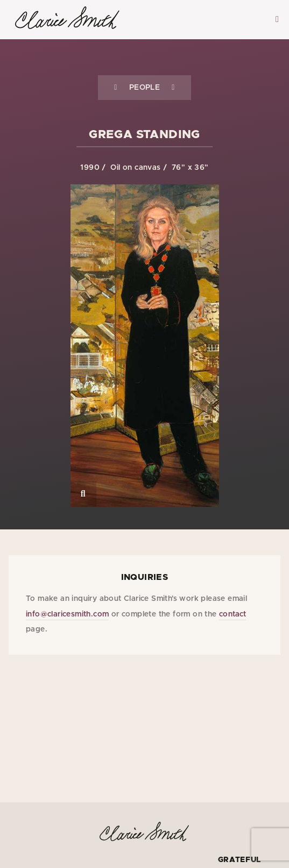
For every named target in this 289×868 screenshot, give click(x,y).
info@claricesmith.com (67, 614)
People (144, 88)
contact (233, 614)
